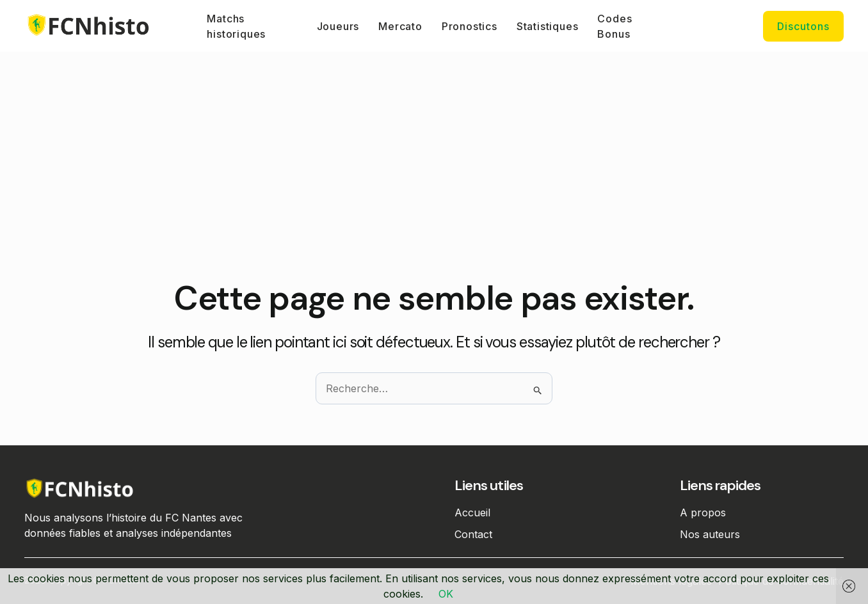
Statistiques (548, 26)
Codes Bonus (615, 26)
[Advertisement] (434, 182)
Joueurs (338, 26)
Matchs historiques (236, 26)
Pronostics (470, 26)
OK (446, 594)
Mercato (400, 26)
